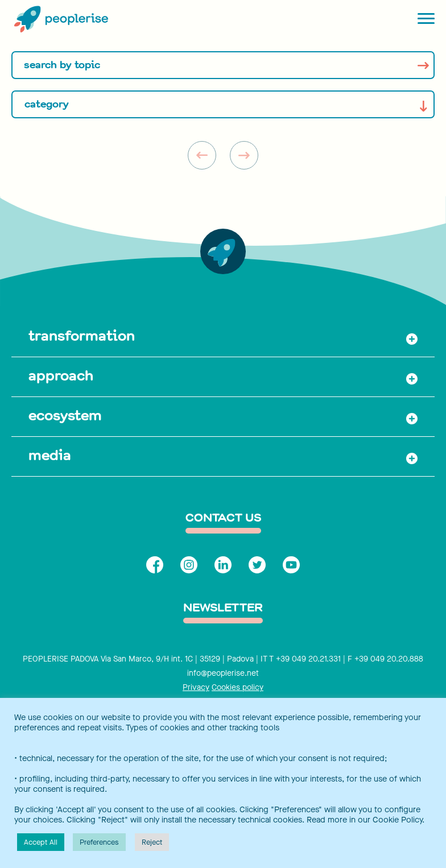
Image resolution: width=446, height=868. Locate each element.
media (50, 455)
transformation (82, 336)
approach (61, 375)
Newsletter (223, 608)
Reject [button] (152, 842)
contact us (223, 518)
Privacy (196, 687)
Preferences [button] (99, 842)
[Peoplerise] (60, 20)
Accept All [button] (41, 842)
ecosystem (65, 415)
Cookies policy (238, 687)
